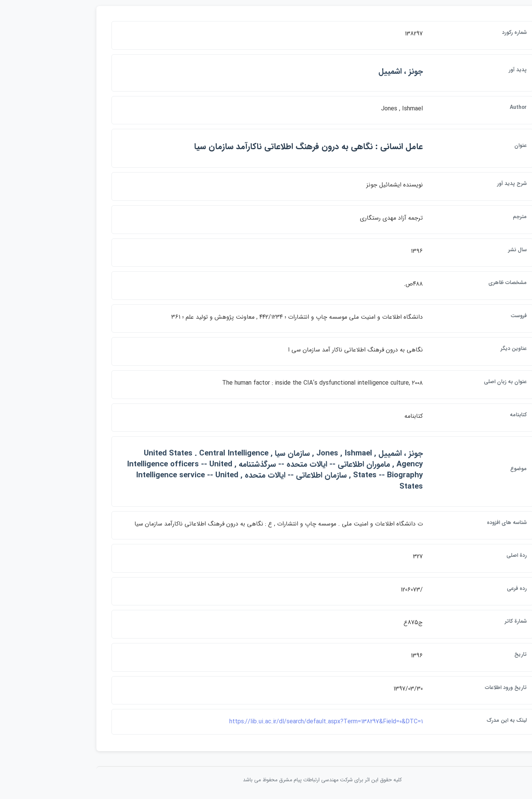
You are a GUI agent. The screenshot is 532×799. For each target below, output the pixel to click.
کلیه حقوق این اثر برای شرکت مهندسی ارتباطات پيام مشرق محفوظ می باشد (266, 780)
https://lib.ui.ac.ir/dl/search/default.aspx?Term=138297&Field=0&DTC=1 (270, 722)
